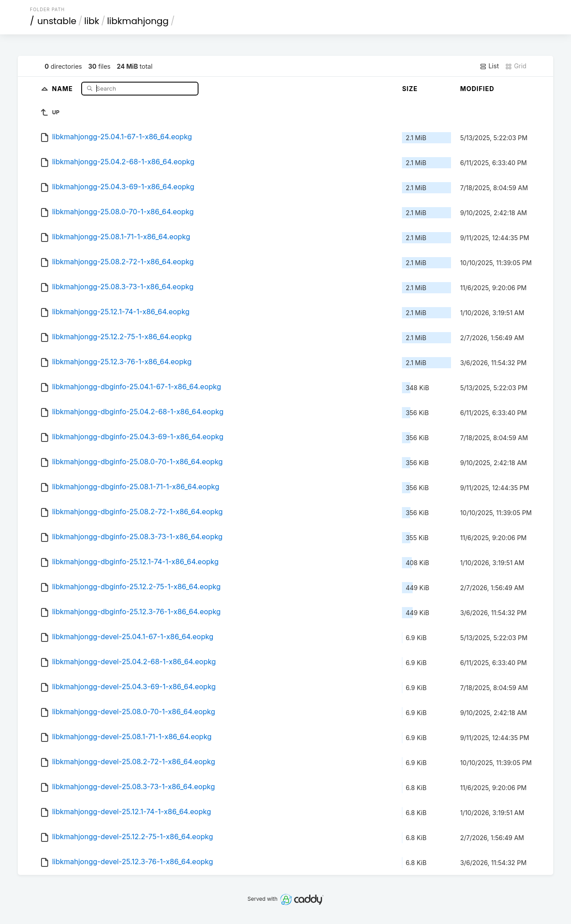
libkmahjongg (138, 21)
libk (92, 21)
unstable (57, 21)
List (489, 66)
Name (64, 88)
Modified (477, 89)
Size (410, 89)
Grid (516, 66)
